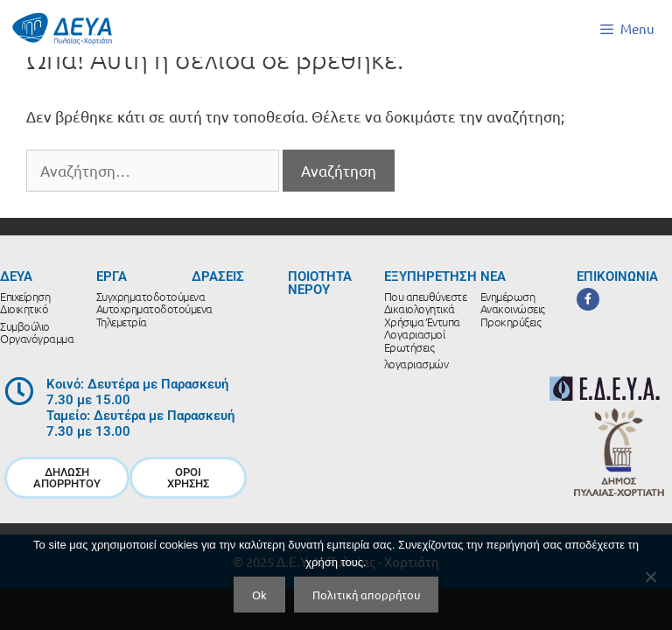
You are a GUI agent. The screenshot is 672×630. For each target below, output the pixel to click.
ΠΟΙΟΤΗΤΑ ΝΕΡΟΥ (320, 283)
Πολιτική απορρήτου (366, 595)
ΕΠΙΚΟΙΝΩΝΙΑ (617, 276)
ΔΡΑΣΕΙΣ (218, 276)
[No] (650, 577)
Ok (259, 595)
